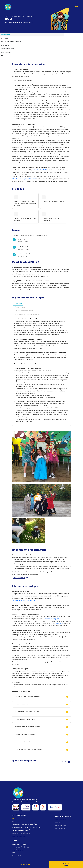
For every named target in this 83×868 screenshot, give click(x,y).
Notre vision (59, 823)
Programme (5, 45)
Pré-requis (5, 38)
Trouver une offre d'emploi (21, 847)
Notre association (61, 820)
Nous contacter (17, 856)
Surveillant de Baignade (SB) (21, 830)
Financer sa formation (19, 844)
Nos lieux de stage (61, 826)
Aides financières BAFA (8, 49)
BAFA (14, 818)
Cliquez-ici (60, 623)
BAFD (14, 821)
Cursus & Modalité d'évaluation (11, 42)
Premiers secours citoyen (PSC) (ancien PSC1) (27, 827)
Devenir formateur (18, 850)
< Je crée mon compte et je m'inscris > (24, 600)
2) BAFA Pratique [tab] (20, 307)
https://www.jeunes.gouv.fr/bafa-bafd (24, 179)
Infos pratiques (6, 52)
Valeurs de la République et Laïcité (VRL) (25, 824)
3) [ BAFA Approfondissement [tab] (24, 311)
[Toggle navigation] (76, 3)
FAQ (3, 56)
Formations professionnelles (21, 833)
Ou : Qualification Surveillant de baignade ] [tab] (28, 314)
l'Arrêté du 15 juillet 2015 (41, 170)
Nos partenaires (60, 829)
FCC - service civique (19, 836)
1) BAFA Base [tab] (18, 303)
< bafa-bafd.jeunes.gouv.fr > (52, 619)
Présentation (6, 35)
